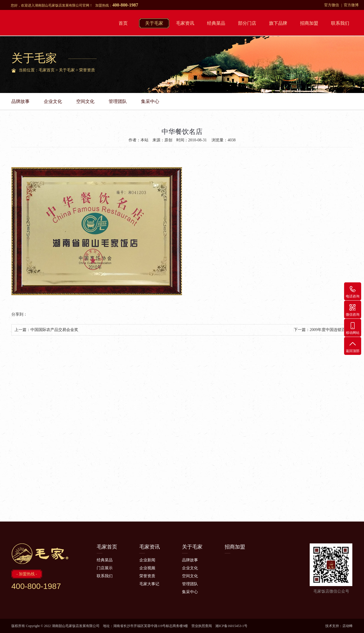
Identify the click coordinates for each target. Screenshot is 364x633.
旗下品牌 (278, 23)
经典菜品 (216, 23)
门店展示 (105, 568)
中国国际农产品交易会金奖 (54, 330)
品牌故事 (20, 101)
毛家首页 (47, 70)
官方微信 (332, 5)
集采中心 (150, 101)
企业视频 (147, 568)
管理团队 (118, 101)
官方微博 (351, 5)
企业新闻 (147, 560)
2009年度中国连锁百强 (330, 330)
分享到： (19, 314)
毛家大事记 (149, 584)
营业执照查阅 (202, 626)
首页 (123, 23)
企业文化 (53, 101)
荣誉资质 (87, 70)
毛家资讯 (185, 23)
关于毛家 (154, 23)
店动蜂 (348, 626)
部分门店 (247, 23)
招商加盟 (309, 23)
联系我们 (340, 23)
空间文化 (85, 101)
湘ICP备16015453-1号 (231, 626)
